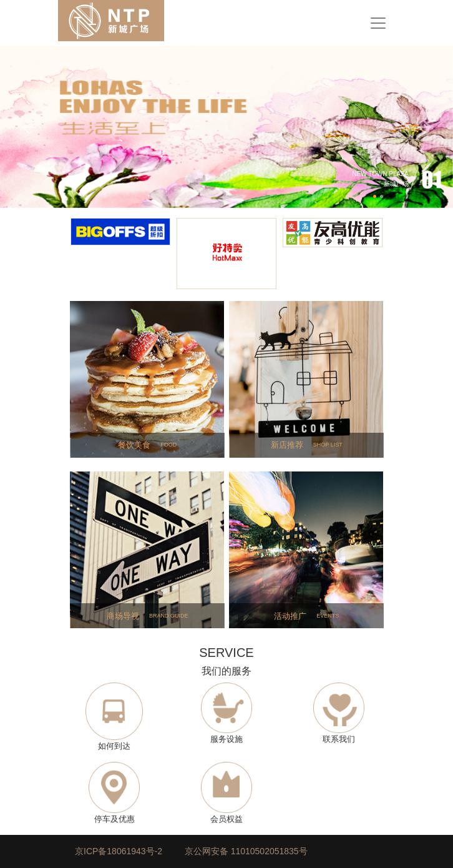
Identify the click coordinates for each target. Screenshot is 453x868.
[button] (34, 127)
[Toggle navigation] (378, 23)
